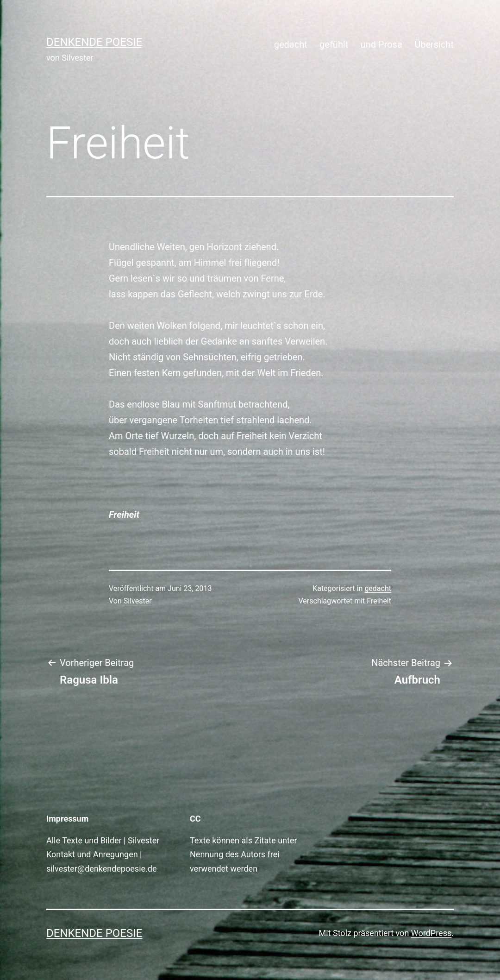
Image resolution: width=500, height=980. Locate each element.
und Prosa (381, 44)
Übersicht (434, 44)
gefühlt (334, 44)
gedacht (291, 44)
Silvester (138, 601)
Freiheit (379, 601)
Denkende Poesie (94, 42)
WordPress (431, 933)
